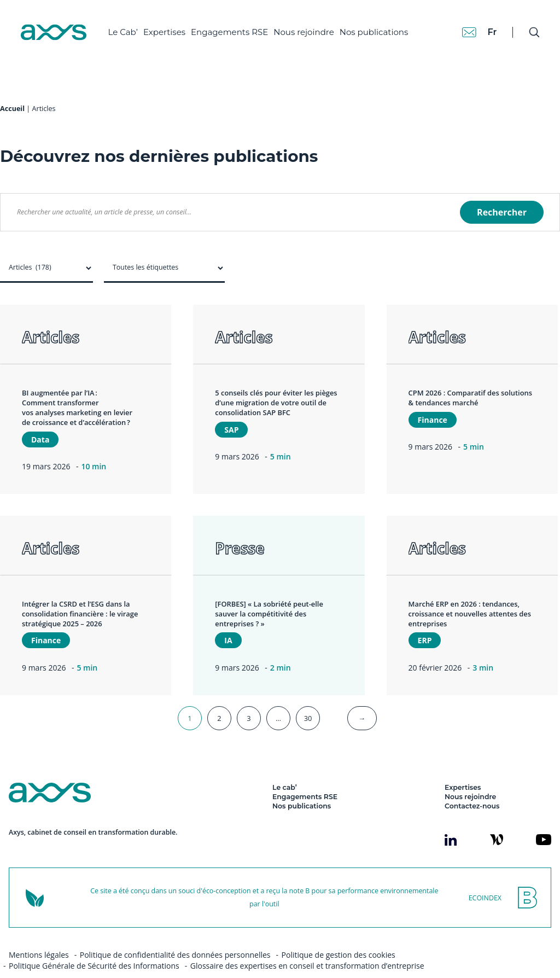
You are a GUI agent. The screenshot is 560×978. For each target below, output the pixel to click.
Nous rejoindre (308, 28)
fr (486, 27)
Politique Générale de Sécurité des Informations (94, 944)
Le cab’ (285, 765)
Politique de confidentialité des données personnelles (175, 933)
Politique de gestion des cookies (339, 933)
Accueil (12, 87)
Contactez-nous (472, 784)
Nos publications (378, 28)
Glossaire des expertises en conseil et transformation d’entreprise (307, 944)
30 (308, 696)
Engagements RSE (234, 28)
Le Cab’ (127, 28)
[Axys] (58, 28)
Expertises (169, 28)
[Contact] (464, 27)
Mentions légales (39, 933)
